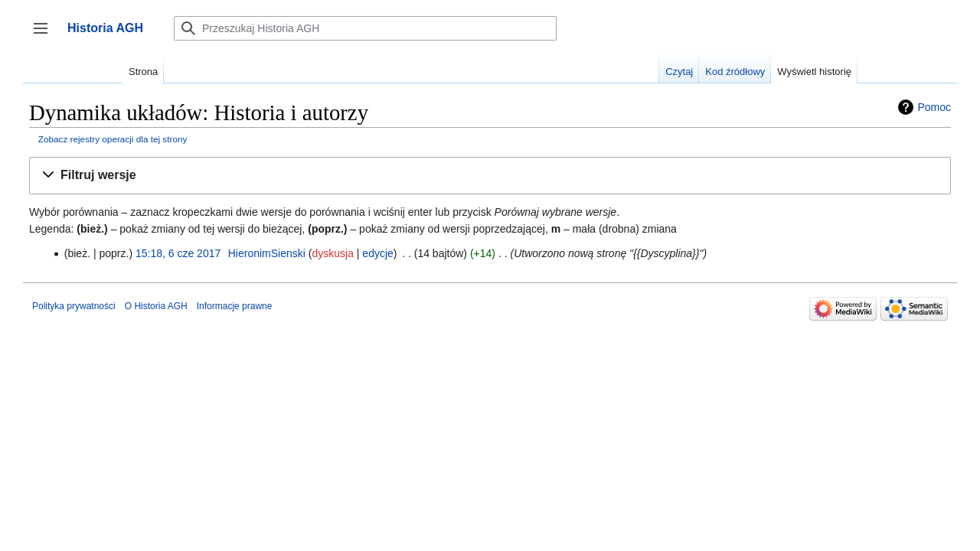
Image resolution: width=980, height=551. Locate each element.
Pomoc (934, 107)
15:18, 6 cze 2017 (178, 253)
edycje (377, 253)
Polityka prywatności (74, 306)
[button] (490, 176)
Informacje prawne (235, 306)
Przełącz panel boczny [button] (46, 36)
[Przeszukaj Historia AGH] (365, 28)
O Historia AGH (156, 306)
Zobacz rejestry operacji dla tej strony (113, 139)
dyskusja (332, 253)
